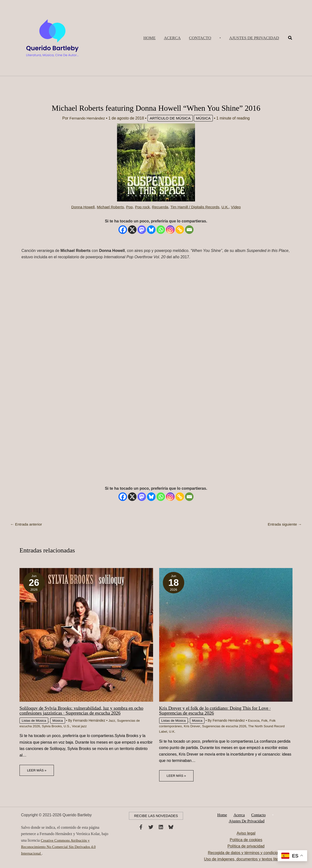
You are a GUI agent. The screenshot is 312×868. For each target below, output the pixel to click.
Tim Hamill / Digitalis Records (196, 207)
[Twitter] (151, 827)
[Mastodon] (142, 230)
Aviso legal (246, 834)
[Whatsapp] (161, 230)
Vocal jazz (82, 726)
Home (225, 815)
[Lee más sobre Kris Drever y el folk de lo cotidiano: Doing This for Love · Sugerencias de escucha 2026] (226, 634)
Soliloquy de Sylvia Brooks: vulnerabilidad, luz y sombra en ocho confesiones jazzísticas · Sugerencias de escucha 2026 (84, 710)
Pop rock (142, 207)
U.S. (69, 726)
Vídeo (239, 207)
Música (205, 118)
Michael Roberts (109, 207)
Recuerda (160, 207)
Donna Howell (80, 207)
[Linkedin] (161, 827)
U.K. (228, 207)
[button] (254, 38)
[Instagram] (170, 230)
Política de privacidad (246, 846)
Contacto (257, 815)
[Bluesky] (151, 230)
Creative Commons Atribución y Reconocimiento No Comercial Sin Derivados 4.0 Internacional (60, 847)
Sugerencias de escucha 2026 (226, 726)
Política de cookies (246, 840)
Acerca (240, 815)
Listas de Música (34, 720)
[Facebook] (123, 230)
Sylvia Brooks (53, 726)
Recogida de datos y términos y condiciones (246, 853)
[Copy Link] (180, 230)
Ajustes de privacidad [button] (247, 821)
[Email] (189, 230)
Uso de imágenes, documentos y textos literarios (246, 859)
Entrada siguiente (284, 524)
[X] (132, 230)
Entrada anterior (27, 524)
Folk (266, 720)
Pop (128, 207)
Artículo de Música (171, 118)
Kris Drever (193, 726)
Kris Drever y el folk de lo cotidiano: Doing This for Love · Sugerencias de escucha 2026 (217, 710)
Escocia (255, 720)
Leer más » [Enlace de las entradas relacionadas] (37, 770)
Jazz (113, 720)
